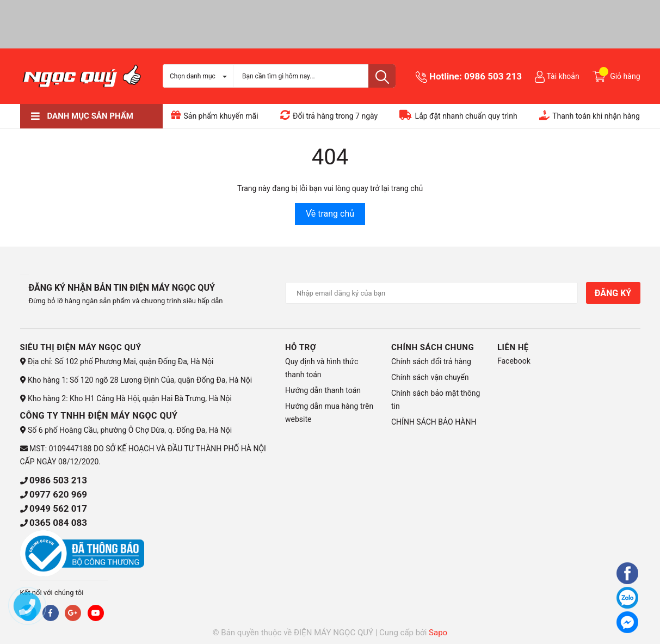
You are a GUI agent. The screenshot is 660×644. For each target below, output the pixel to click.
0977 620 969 (58, 494)
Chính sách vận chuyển (430, 377)
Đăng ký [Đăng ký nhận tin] (613, 293)
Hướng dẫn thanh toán (323, 390)
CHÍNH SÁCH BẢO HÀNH (434, 422)
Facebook (514, 361)
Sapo (438, 633)
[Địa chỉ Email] (431, 293)
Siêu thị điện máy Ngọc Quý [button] (81, 347)
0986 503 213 (493, 76)
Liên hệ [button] (513, 347)
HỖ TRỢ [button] (301, 347)
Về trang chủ (330, 214)
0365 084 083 (58, 523)
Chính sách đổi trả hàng (431, 361)
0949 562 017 (58, 508)
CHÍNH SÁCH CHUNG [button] (433, 347)
